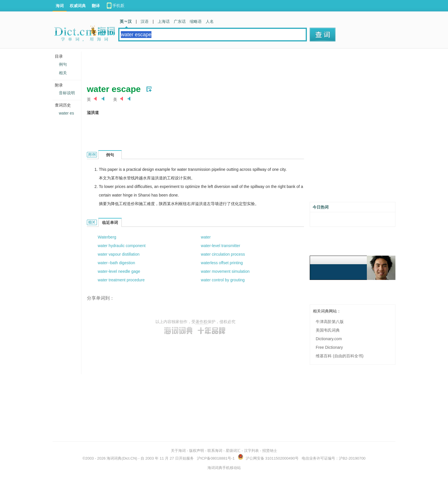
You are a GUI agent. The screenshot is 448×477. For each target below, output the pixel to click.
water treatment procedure (121, 280)
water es (66, 113)
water (206, 237)
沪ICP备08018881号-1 (216, 458)
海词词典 (114, 458)
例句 (63, 64)
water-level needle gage (119, 271)
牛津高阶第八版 (330, 322)
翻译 (96, 6)
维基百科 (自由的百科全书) (340, 356)
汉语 (145, 21)
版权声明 (197, 451)
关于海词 (178, 451)
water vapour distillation (119, 254)
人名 (210, 21)
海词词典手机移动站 (224, 468)
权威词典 (78, 6)
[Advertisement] (191, 64)
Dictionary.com (329, 339)
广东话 (180, 21)
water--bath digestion (116, 263)
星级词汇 (233, 451)
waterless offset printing (222, 263)
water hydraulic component (122, 246)
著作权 (201, 322)
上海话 (164, 21)
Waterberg (107, 237)
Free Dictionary (329, 347)
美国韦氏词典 (328, 330)
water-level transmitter (221, 246)
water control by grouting (223, 280)
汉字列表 (251, 451)
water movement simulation (225, 271)
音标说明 (67, 93)
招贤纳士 (270, 451)
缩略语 (196, 21)
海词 (60, 6)
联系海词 (215, 451)
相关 (63, 73)
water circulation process (223, 254)
